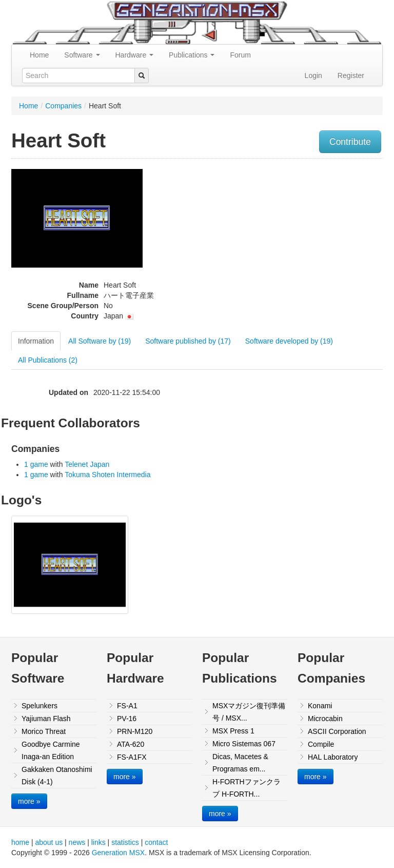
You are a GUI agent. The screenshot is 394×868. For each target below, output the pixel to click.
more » (29, 801)
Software (82, 55)
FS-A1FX (132, 757)
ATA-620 (131, 744)
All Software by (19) (100, 341)
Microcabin (325, 719)
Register (351, 76)
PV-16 (127, 719)
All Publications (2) (48, 360)
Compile (321, 744)
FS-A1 (127, 706)
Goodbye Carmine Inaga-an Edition (51, 750)
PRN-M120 (135, 731)
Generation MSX (119, 853)
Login (313, 76)
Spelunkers (40, 706)
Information (36, 341)
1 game (36, 464)
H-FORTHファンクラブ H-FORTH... (247, 788)
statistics (125, 842)
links (98, 842)
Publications (192, 55)
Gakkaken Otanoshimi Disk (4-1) (57, 776)
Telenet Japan (87, 464)
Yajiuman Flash (46, 719)
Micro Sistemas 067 (244, 744)
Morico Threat (44, 731)
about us (49, 842)
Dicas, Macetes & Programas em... (240, 763)
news (77, 842)
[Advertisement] (330, 228)
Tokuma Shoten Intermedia (107, 475)
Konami (320, 706)
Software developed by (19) (289, 341)
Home (39, 55)
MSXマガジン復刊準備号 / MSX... (249, 712)
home (20, 842)
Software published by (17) (188, 341)
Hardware (135, 55)
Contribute (350, 142)
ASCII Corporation (337, 731)
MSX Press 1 (233, 731)
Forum (240, 55)
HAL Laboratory (333, 757)
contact (156, 842)
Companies (63, 106)
